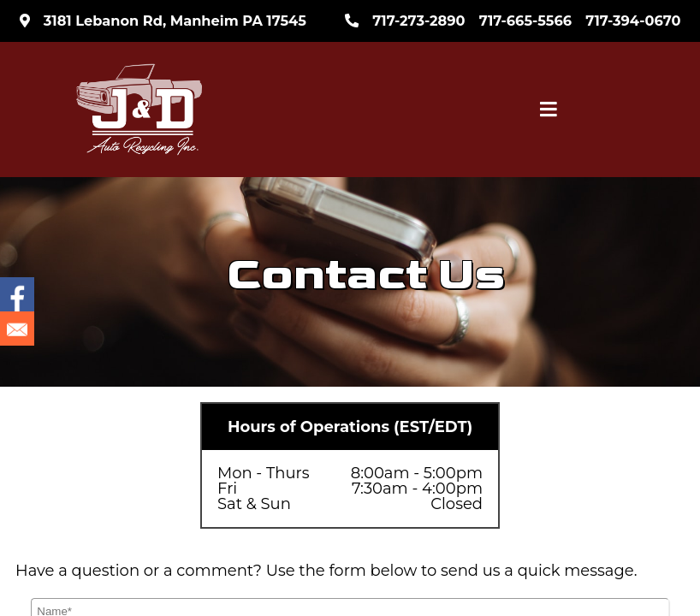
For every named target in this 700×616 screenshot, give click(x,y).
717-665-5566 (525, 21)
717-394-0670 (633, 21)
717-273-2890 (418, 21)
